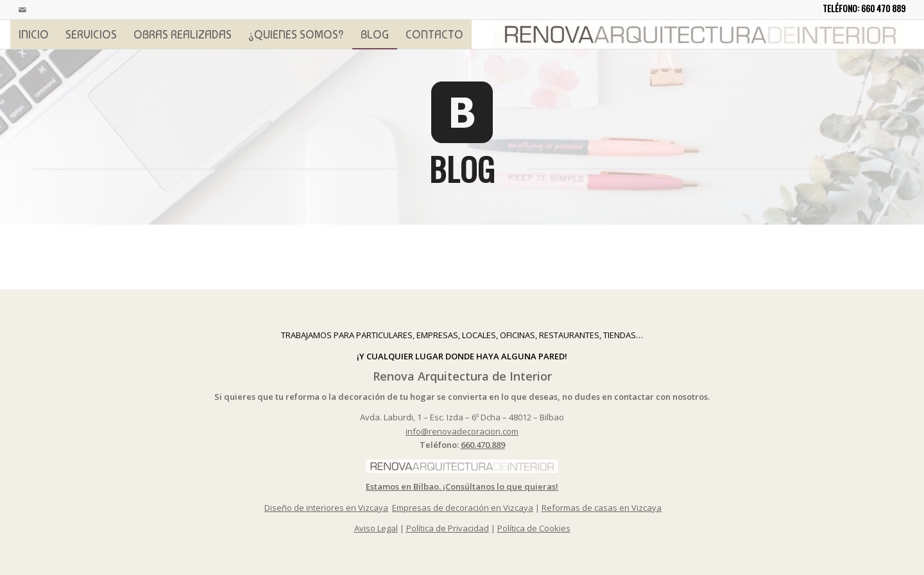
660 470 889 (883, 8)
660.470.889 (483, 445)
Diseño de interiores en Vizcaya (326, 508)
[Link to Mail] (22, 10)
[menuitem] (34, 34)
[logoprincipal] (700, 34)
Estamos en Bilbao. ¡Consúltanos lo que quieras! (462, 486)
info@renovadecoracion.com (462, 431)
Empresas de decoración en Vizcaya (463, 508)
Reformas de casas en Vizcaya (602, 508)
